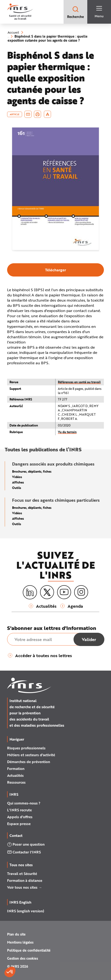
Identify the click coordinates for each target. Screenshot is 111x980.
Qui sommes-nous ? (24, 803)
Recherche (76, 12)
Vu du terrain (67, 432)
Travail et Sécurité (22, 874)
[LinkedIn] (30, 592)
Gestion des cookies (23, 958)
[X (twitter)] (47, 592)
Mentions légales (20, 942)
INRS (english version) (26, 911)
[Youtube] (64, 592)
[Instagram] (81, 592)
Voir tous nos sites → (25, 887)
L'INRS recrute (19, 810)
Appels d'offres (20, 817)
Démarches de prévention (29, 762)
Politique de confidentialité (29, 950)
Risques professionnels (26, 748)
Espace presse (19, 824)
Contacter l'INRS (24, 852)
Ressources (16, 782)
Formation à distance (25, 880)
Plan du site (16, 934)
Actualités (15, 775)
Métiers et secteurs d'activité (31, 755)
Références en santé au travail (79, 382)
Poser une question (26, 844)
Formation (16, 769)
